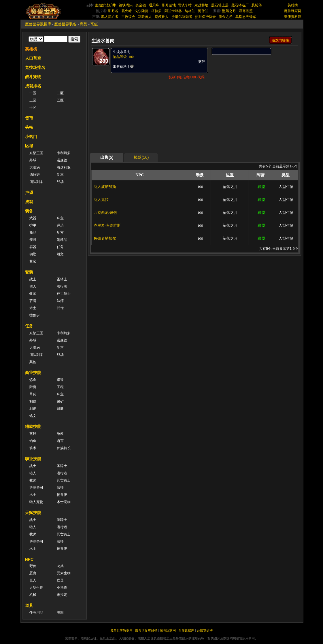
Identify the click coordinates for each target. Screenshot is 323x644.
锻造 (60, 380)
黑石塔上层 (220, 5)
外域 (33, 160)
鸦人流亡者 (110, 17)
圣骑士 (62, 279)
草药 (33, 394)
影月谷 (113, 11)
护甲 (33, 225)
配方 (60, 233)
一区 (33, 93)
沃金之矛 (226, 17)
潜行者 (62, 286)
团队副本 (36, 182)
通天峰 (154, 5)
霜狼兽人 (145, 17)
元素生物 (64, 573)
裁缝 (60, 409)
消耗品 (62, 240)
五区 (60, 100)
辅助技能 (33, 426)
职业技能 (33, 459)
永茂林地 (201, 5)
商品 (84, 24)
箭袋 (33, 240)
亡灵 (60, 580)
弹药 (60, 225)
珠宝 (60, 218)
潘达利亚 (64, 167)
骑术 (33, 448)
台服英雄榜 (205, 630)
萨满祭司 (36, 488)
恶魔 (33, 573)
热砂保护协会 (205, 17)
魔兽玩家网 (293, 11)
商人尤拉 (101, 200)
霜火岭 (126, 11)
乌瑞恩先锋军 (246, 17)
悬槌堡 (257, 5)
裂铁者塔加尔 (105, 238)
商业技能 (33, 373)
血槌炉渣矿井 (105, 5)
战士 (33, 279)
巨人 (33, 580)
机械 (33, 595)
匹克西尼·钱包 (105, 213)
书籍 (60, 613)
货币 (29, 118)
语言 (60, 441)
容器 (33, 247)
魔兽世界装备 (65, 24)
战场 (60, 182)
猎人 (33, 286)
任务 (60, 247)
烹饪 (33, 434)
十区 (33, 107)
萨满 (33, 301)
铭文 (33, 416)
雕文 (60, 254)
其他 (33, 362)
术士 (33, 308)
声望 (29, 192)
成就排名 (33, 86)
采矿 (60, 401)
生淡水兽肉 (122, 52)
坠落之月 (229, 11)
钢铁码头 (126, 5)
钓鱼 (33, 441)
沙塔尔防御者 (182, 17)
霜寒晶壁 (246, 11)
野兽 (33, 566)
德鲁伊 (35, 315)
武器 (33, 218)
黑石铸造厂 (240, 5)
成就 (29, 202)
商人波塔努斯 (105, 187)
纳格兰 (190, 11)
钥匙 (33, 254)
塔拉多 (156, 11)
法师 (60, 301)
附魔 (33, 387)
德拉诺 (35, 175)
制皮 (33, 401)
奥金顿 (141, 5)
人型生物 (36, 588)
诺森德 (62, 160)
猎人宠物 (36, 502)
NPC (29, 559)
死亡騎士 (64, 294)
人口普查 (33, 58)
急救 (60, 434)
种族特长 (64, 448)
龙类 (60, 566)
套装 (29, 272)
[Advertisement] (254, 91)
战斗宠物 (33, 77)
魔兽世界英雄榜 (146, 630)
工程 (60, 387)
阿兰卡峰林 (173, 11)
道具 (29, 605)
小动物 (62, 588)
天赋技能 (33, 513)
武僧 (60, 308)
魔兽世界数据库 (38, 24)
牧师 (33, 294)
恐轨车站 (185, 5)
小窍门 (31, 137)
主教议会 (128, 17)
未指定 (62, 595)
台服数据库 (186, 630)
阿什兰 (203, 11)
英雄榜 (293, 5)
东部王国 (36, 153)
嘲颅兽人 (162, 17)
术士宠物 (64, 502)
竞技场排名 (35, 67)
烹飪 (94, 24)
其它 (33, 261)
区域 (29, 146)
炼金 (33, 380)
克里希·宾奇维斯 (107, 225)
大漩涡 (35, 167)
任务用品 (36, 613)
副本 (60, 175)
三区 (33, 100)
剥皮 (33, 409)
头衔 (29, 127)
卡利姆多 (64, 153)
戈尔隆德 (141, 11)
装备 (29, 211)
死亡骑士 (64, 480)
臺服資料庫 (293, 17)
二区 (60, 93)
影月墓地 (169, 5)
